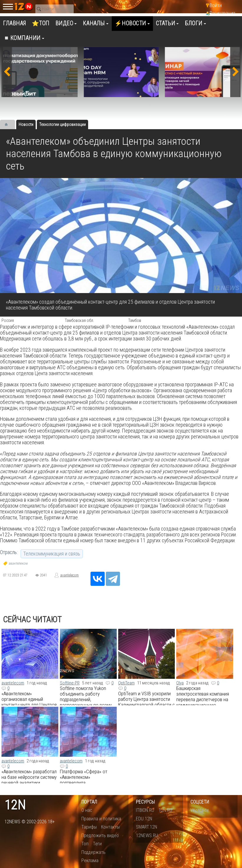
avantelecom (69, 575)
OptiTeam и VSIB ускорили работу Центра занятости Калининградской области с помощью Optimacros (146, 702)
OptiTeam (126, 683)
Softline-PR (70, 683)
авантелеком (18, 563)
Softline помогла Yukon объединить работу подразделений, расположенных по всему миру (86, 699)
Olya (180, 683)
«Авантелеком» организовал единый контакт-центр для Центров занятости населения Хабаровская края (29, 705)
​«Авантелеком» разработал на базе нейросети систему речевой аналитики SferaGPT (29, 780)
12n (15, 805)
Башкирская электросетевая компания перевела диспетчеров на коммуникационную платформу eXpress (203, 699)
